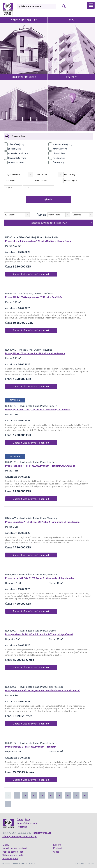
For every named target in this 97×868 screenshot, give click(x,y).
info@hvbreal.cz (42, 833)
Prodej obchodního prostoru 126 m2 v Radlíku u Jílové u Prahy (38, 241)
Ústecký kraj (58, 162)
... (8, 804)
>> (91, 223)
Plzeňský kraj (59, 158)
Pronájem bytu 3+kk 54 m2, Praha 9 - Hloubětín (31, 747)
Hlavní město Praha (17, 158)
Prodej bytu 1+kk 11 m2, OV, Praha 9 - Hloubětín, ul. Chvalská (38, 409)
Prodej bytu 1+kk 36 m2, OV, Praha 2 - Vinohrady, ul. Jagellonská (39, 578)
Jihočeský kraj (15, 149)
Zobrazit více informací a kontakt (31, 274)
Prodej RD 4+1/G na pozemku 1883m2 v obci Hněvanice (35, 353)
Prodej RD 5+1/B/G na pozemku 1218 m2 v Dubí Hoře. (34, 297)
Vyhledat (49, 199)
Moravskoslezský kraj (18, 153)
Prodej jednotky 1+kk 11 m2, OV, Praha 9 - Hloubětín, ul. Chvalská (40, 466)
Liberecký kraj (59, 153)
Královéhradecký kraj (62, 144)
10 (85, 795)
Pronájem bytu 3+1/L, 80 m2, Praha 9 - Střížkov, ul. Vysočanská (39, 634)
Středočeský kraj (16, 144)
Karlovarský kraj (60, 149)
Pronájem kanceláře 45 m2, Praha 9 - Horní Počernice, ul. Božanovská (43, 690)
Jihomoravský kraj (16, 162)
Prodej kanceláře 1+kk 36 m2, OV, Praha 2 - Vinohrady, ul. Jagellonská (42, 522)
